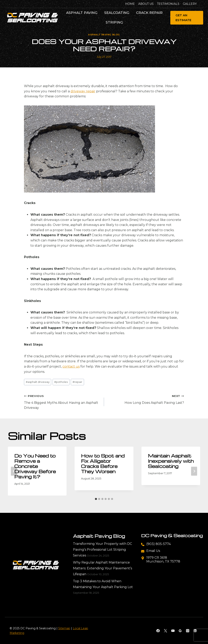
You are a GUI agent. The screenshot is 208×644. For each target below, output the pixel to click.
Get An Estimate (183, 18)
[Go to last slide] (14, 471)
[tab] (96, 499)
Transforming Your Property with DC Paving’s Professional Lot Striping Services (102, 550)
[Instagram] (188, 631)
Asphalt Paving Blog (104, 35)
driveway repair (83, 91)
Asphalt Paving (82, 13)
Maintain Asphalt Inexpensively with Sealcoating (171, 461)
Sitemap (64, 628)
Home (130, 4)
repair (77, 382)
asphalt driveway (38, 382)
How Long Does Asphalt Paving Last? (146, 399)
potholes (61, 382)
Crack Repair (149, 13)
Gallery (190, 4)
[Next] (194, 471)
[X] (165, 631)
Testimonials (168, 4)
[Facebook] (158, 631)
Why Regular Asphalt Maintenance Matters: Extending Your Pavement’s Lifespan (102, 568)
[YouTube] (173, 631)
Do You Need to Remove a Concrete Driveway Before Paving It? (35, 466)
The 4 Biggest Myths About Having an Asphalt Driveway (62, 401)
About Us (146, 4)
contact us (71, 366)
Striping (114, 22)
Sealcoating (117, 13)
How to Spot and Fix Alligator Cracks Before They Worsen (103, 464)
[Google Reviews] (180, 631)
